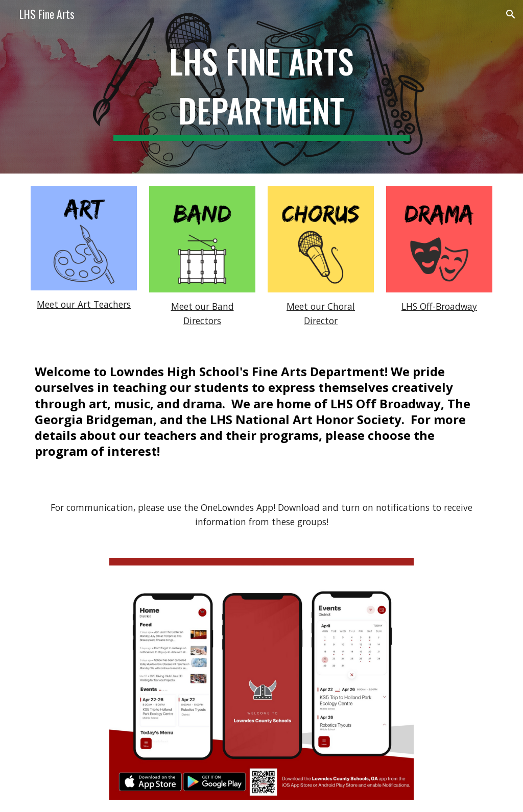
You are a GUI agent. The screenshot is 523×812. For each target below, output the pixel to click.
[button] (511, 14)
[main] (261, 87)
